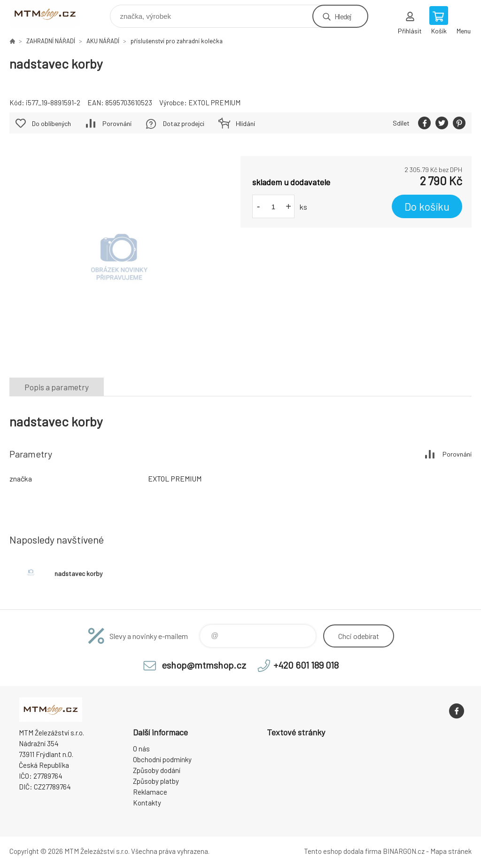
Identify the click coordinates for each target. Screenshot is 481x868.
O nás (141, 749)
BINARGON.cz (404, 851)
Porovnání (117, 123)
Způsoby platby (156, 781)
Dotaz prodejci (184, 123)
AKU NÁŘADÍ (103, 41)
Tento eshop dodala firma (343, 851)
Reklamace (150, 792)
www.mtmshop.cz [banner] (51, 14)
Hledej (343, 16)
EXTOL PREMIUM (214, 103)
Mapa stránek (451, 851)
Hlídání (245, 123)
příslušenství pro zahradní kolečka (177, 41)
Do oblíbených (51, 123)
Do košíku (427, 206)
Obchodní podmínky (162, 759)
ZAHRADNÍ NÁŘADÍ (51, 41)
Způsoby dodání (157, 770)
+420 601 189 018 (306, 665)
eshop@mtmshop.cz (204, 665)
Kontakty (147, 803)
